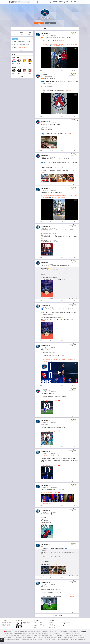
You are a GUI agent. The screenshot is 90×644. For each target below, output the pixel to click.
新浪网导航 (38, 632)
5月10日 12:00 (43, 584)
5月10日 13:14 (43, 575)
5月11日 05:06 (43, 453)
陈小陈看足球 (15, 74)
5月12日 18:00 (43, 191)
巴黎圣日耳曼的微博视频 (59, 46)
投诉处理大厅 (57, 632)
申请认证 (36, 623)
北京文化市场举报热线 (49, 638)
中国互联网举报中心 (8, 638)
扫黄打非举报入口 (74, 638)
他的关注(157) (15, 57)
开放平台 (36, 627)
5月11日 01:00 (43, 487)
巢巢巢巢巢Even (26, 64)
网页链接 (61, 41)
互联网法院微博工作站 (74, 632)
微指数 (9, 626)
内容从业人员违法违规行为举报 (29, 638)
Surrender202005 (26, 74)
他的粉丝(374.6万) (16, 67)
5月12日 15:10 (43, 36)
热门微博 (4, 623)
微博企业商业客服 (16, 64)
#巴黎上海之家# (62, 44)
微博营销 (42, 624)
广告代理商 (42, 626)
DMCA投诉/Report (64, 632)
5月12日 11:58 (43, 228)
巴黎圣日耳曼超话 (52, 36)
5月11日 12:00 (43, 347)
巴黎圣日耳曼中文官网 (22, 47)
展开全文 (44, 92)
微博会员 (4, 624)
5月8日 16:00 (43, 77)
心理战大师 (30, 64)
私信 (49, 23)
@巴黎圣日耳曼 (44, 268)
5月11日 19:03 (43, 264)
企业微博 (36, 624)
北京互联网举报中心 (18, 638)
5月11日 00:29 (43, 512)
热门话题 (9, 623)
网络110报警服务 (40, 638)
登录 (75, 2)
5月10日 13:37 (43, 546)
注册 (71, 2)
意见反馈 (17, 632)
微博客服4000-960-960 (9, 632)
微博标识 (36, 626)
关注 (38, 23)
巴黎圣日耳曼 (44, 34)
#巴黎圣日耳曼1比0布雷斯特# (65, 359)
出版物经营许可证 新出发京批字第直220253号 (74, 636)
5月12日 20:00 (43, 123)
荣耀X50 (50, 575)
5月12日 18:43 (43, 157)
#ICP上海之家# (45, 46)
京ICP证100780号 (9, 634)
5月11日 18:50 (43, 298)
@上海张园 (43, 551)
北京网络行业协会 (65, 638)
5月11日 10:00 (43, 392)
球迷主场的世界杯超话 (53, 487)
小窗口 (75, 48)
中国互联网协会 (57, 638)
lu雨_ (30, 74)
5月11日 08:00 (43, 423)
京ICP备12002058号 (18, 634)
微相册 (9, 624)
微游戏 (4, 626)
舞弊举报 (22, 632)
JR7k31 (19, 74)
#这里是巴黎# (54, 44)
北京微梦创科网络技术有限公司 (62, 640)
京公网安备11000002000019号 (78, 640)
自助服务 (51, 624)
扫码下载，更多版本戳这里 (26, 623)
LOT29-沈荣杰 (20, 64)
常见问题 (51, 623)
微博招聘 (33, 632)
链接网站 (42, 623)
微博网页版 (51, 157)
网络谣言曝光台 (81, 638)
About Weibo (27, 632)
